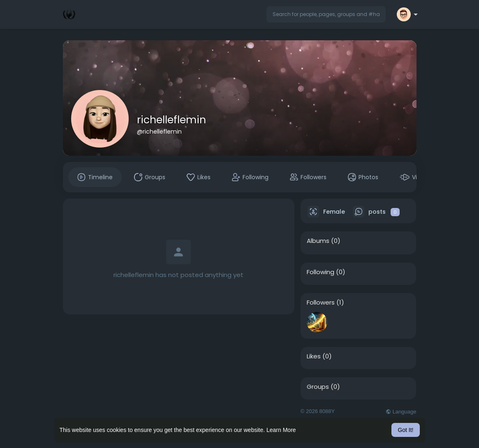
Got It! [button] (405, 430)
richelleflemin (171, 120)
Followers (321, 303)
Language (401, 412)
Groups (318, 387)
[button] (326, 14)
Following (320, 272)
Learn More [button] (281, 430)
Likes (314, 356)
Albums (318, 241)
